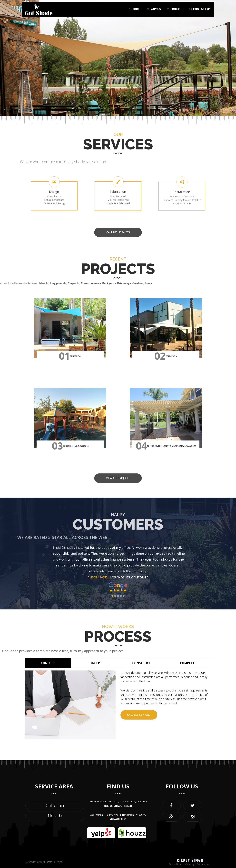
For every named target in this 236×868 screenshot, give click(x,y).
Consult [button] (48, 663)
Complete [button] (188, 663)
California (55, 805)
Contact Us (200, 13)
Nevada (55, 816)
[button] (8, 110)
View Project (20, 101)
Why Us (154, 13)
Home (135, 13)
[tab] (48, 663)
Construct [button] (142, 663)
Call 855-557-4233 (139, 715)
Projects (175, 13)
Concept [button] (95, 663)
